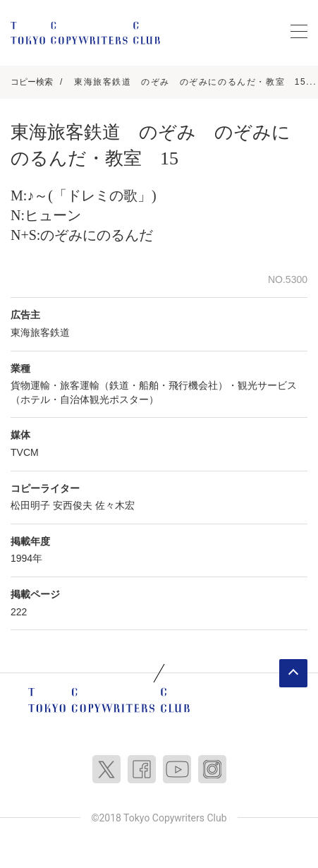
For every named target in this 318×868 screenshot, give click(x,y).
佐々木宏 (115, 505)
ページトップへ (293, 673)
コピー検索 (32, 82)
